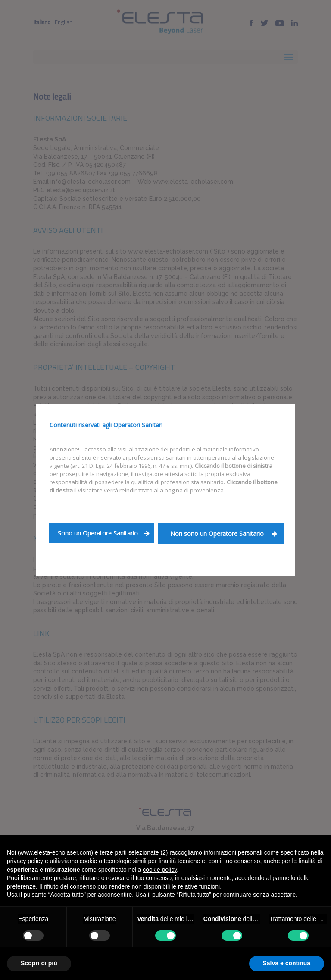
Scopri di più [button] (39, 963)
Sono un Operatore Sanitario (104, 533)
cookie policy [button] (160, 870)
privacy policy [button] (25, 861)
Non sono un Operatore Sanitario (224, 534)
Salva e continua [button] (287, 963)
